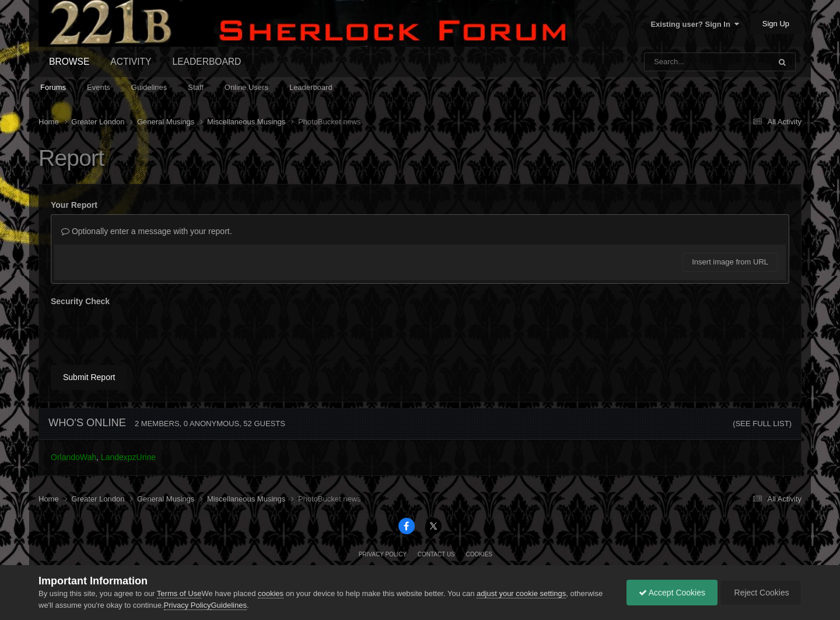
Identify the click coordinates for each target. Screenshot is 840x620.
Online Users (246, 87)
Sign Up (776, 24)
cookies (271, 593)
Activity (131, 62)
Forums (53, 87)
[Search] (677, 62)
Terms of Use (179, 593)
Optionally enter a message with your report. (147, 231)
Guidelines (149, 87)
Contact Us (436, 554)
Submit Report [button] (89, 377)
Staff (196, 87)
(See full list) (762, 424)
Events (99, 87)
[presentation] (139, 333)
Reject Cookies (761, 593)
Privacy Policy (383, 554)
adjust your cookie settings (521, 593)
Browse (69, 62)
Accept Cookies (672, 593)
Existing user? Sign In (695, 24)
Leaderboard (311, 87)
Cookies (479, 554)
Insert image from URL (730, 262)
